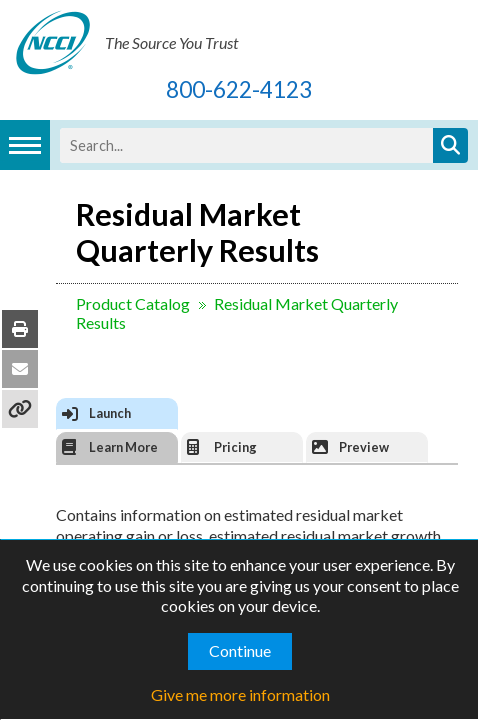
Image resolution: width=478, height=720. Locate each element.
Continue (240, 650)
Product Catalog (117, 303)
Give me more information (240, 694)
